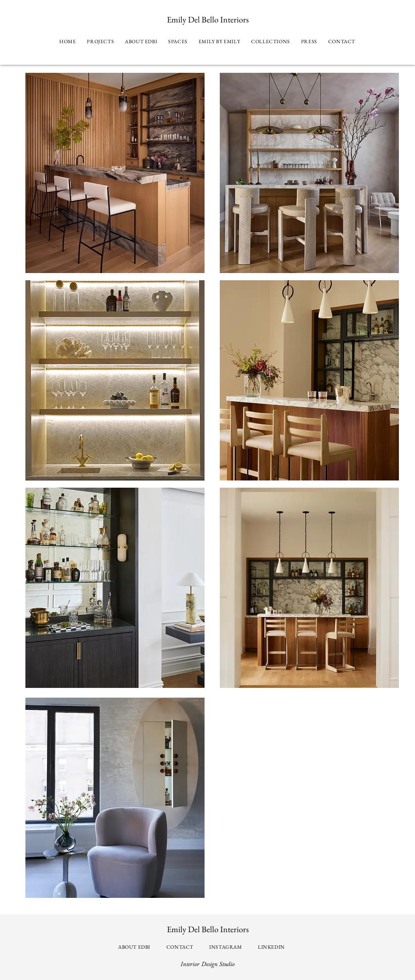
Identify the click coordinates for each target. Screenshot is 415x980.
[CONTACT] (181, 947)
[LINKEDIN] (272, 947)
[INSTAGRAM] (227, 947)
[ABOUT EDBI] (135, 947)
